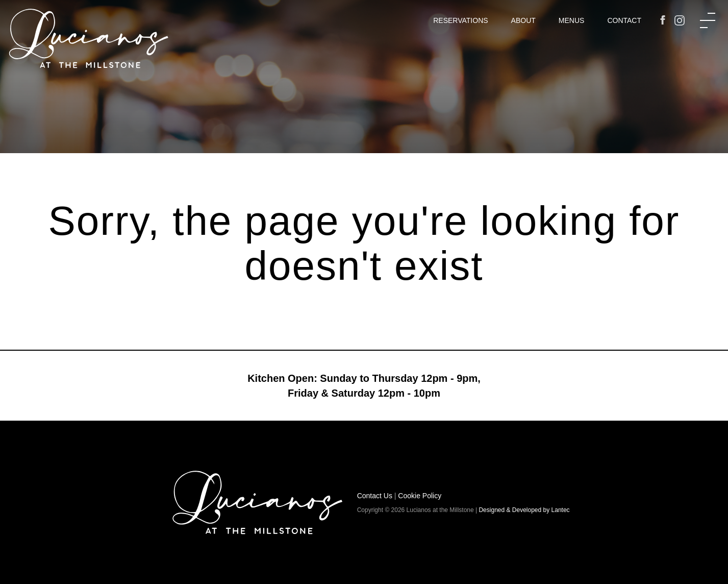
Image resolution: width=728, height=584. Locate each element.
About (523, 20)
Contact (624, 20)
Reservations (460, 20)
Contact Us (375, 496)
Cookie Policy (420, 496)
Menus (572, 20)
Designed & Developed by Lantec (524, 510)
